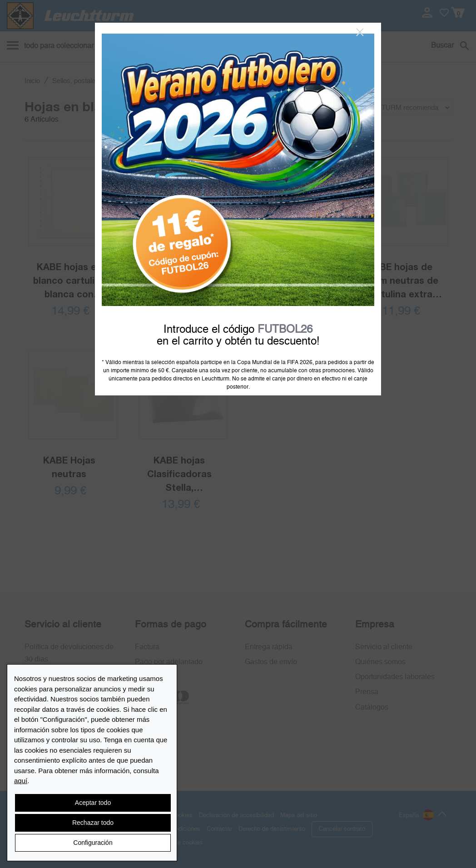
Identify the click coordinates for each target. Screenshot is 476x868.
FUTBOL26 (285, 330)
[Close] (360, 32)
